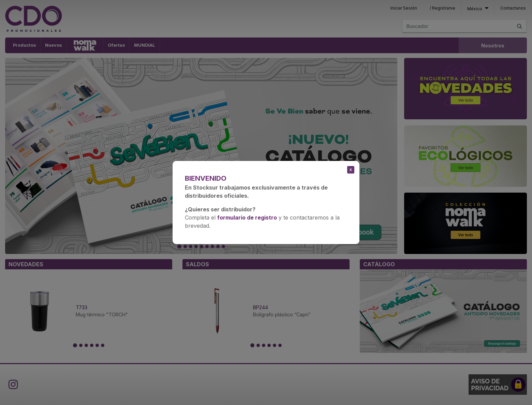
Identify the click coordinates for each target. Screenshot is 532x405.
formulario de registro (247, 217)
